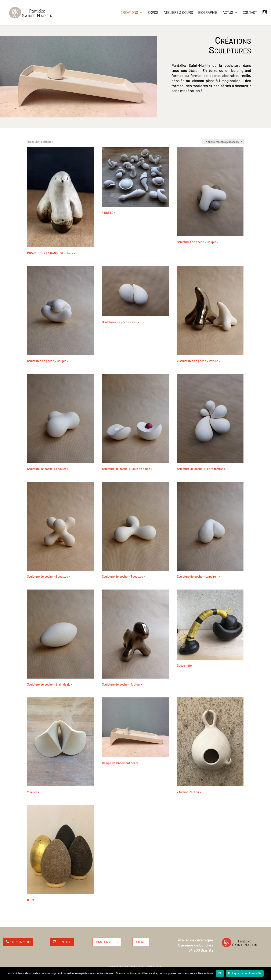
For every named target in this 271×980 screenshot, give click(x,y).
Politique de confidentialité (146, 966)
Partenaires (107, 942)
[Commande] (223, 142)
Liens (141, 942)
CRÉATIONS (129, 13)
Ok (220, 973)
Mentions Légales (119, 966)
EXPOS (153, 13)
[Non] (266, 973)
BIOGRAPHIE (208, 13)
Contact (65, 942)
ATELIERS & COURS (178, 13)
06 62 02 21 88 (20, 942)
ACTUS (228, 13)
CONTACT (250, 13)
